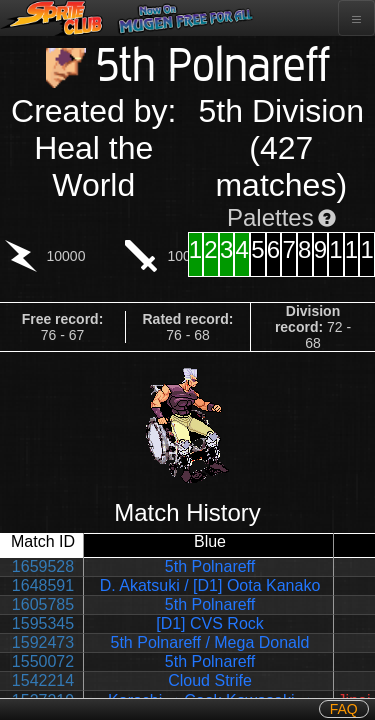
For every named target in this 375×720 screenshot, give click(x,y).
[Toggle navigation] (356, 18)
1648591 (43, 585)
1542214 (43, 680)
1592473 (43, 642)
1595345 (43, 623)
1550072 (43, 661)
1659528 (43, 566)
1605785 (43, 604)
